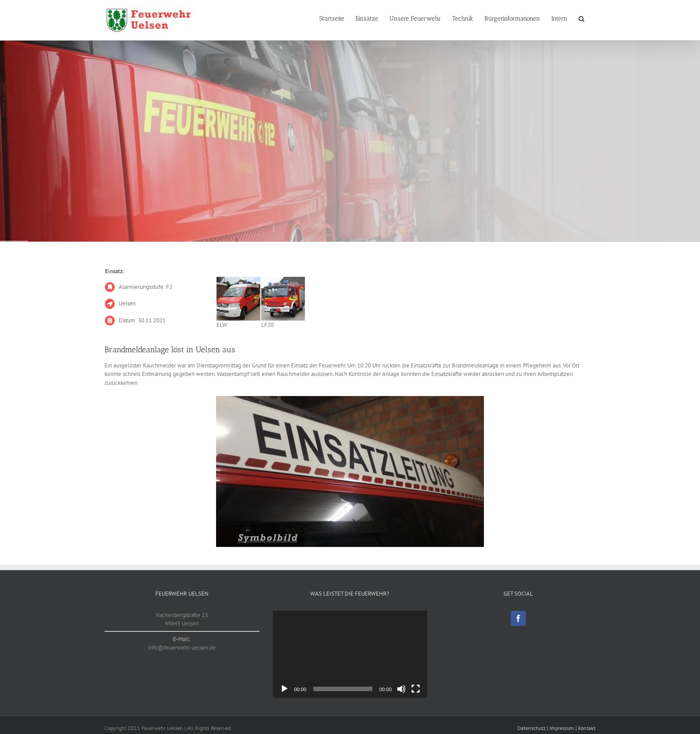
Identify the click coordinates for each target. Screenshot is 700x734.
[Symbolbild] (350, 471)
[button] (581, 19)
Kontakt (587, 728)
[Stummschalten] (401, 689)
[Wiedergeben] (284, 689)
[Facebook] (518, 618)
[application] (350, 654)
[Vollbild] (416, 689)
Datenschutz (531, 728)
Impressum (562, 728)
